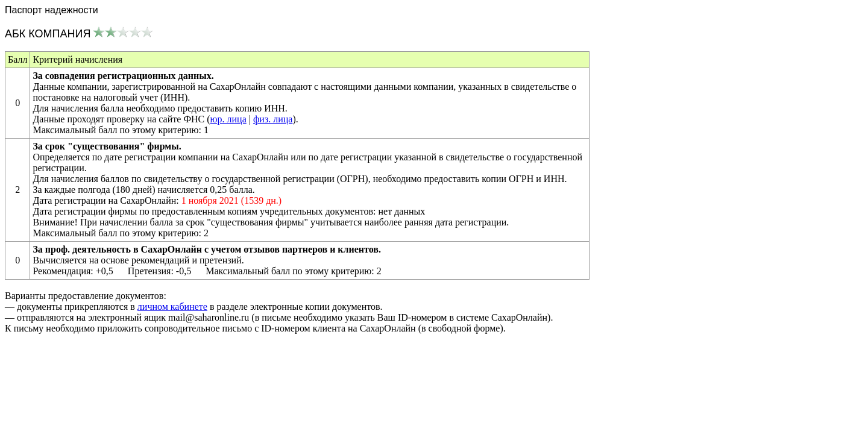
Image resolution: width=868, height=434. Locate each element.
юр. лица (228, 119)
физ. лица (273, 119)
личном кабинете (172, 307)
